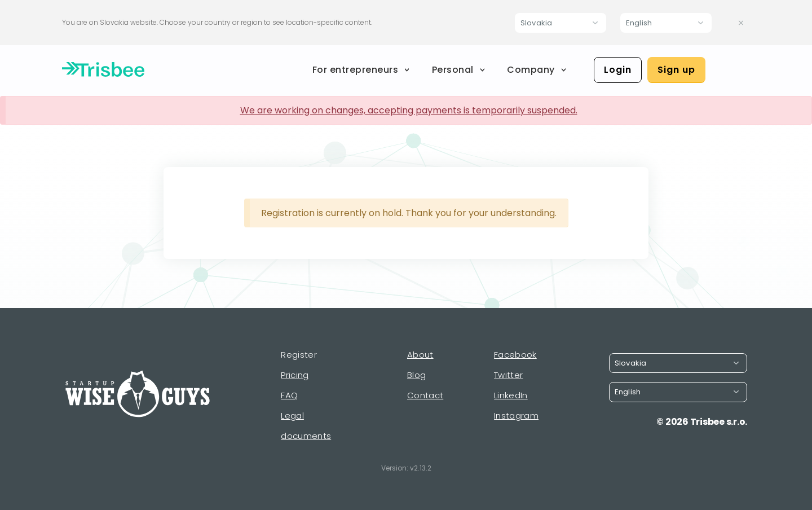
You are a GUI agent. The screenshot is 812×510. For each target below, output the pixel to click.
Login (618, 70)
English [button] (639, 23)
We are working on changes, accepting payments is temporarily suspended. (409, 110)
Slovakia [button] (536, 23)
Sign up (676, 70)
